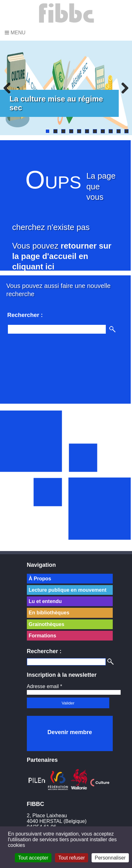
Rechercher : (44, 651)
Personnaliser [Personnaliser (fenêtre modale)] (110, 858)
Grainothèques (47, 624)
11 (126, 131)
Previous (9, 88)
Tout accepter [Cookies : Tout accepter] (33, 858)
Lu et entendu (45, 601)
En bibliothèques (49, 613)
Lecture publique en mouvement (68, 590)
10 (119, 131)
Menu (15, 33)
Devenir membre (70, 732)
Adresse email (45, 686)
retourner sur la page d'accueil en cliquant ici (62, 256)
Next (123, 88)
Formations (42, 636)
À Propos (40, 579)
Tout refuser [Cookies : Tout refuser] (71, 858)
